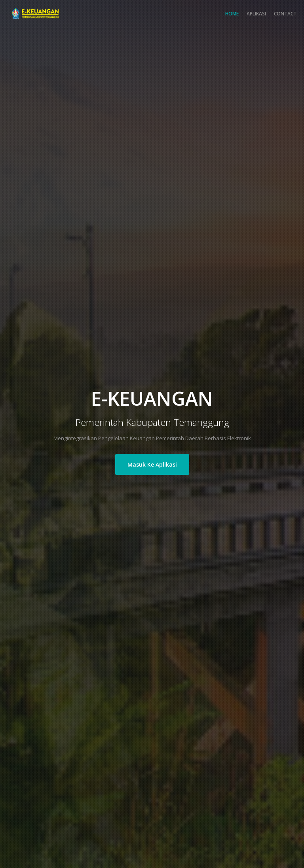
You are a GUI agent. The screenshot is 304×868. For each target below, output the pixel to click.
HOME (232, 14)
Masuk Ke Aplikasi (152, 464)
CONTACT (285, 14)
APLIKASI (256, 14)
